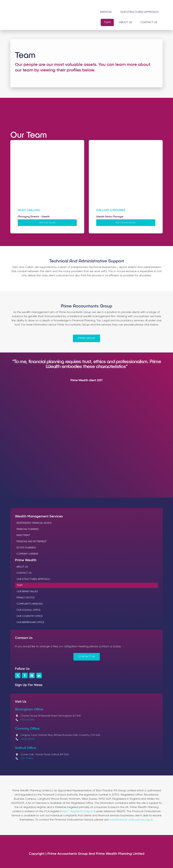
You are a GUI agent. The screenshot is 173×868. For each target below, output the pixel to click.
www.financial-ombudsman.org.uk (131, 820)
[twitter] (18, 675)
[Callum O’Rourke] (126, 149)
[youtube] (32, 675)
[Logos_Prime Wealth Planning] (43, 16)
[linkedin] (39, 675)
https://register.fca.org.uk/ (78, 811)
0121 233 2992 (27, 720)
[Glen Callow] (47, 149)
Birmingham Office (29, 709)
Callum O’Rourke (111, 210)
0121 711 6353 (27, 758)
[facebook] (25, 675)
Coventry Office (27, 728)
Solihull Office (26, 748)
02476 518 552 (28, 739)
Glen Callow (29, 210)
